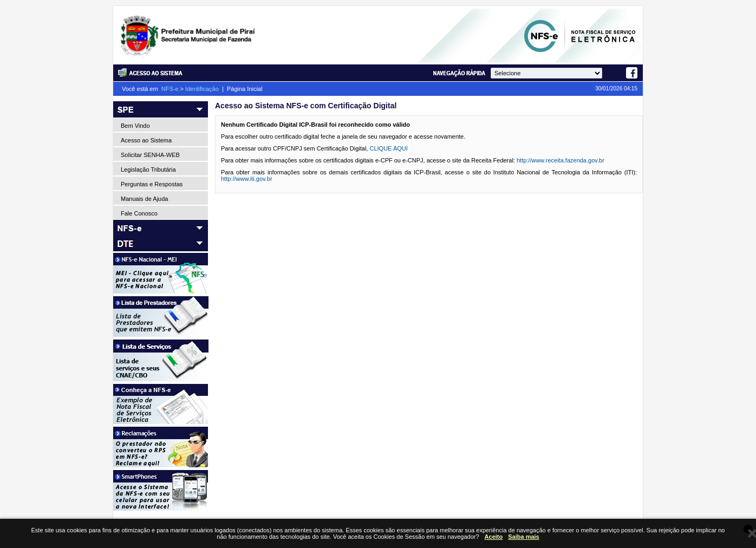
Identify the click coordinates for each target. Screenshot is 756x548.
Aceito (494, 537)
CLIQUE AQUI (388, 148)
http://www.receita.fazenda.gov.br (561, 160)
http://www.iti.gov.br (247, 179)
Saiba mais (523, 537)
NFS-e (170, 89)
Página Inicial (245, 89)
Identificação (202, 89)
